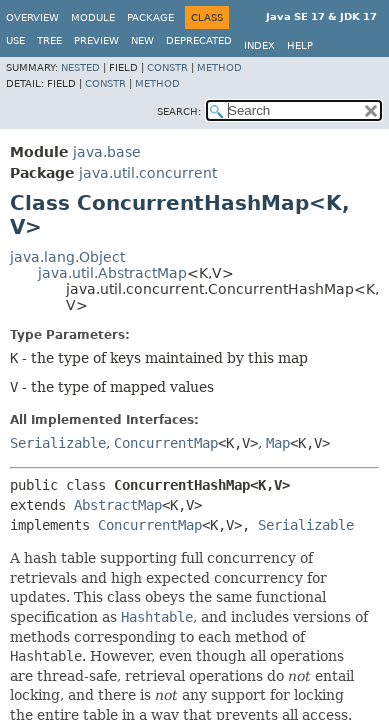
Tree (49, 40)
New (142, 40)
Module (93, 17)
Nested (80, 67)
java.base (107, 152)
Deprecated (199, 40)
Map (278, 443)
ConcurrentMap (166, 443)
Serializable (58, 443)
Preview (96, 40)
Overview (32, 17)
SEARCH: (179, 111)
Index (259, 45)
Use (15, 40)
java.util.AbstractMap (112, 273)
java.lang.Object (67, 257)
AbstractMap (118, 505)
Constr (167, 67)
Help (300, 45)
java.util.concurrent (148, 173)
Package (150, 17)
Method (219, 67)
